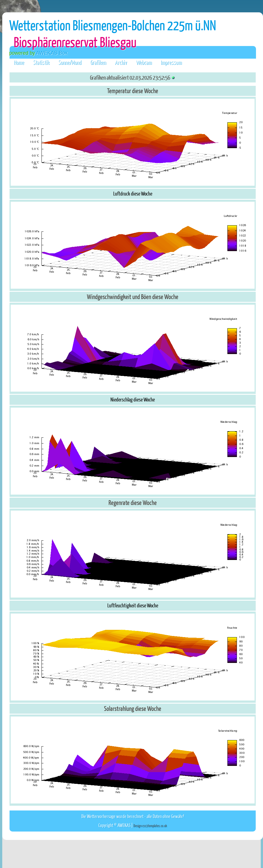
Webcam (144, 62)
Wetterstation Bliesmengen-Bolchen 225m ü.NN (113, 33)
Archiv (121, 62)
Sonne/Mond (70, 62)
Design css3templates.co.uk (150, 826)
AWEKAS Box (52, 53)
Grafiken (100, 62)
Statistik (41, 62)
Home (19, 62)
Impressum (171, 62)
